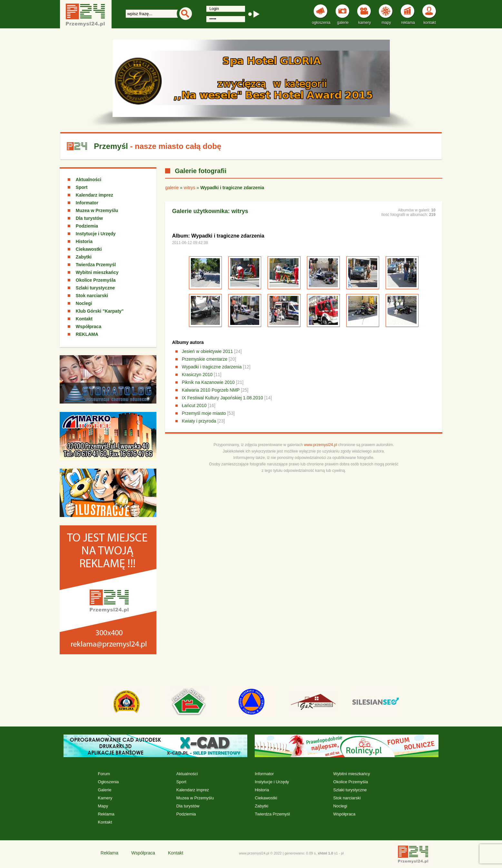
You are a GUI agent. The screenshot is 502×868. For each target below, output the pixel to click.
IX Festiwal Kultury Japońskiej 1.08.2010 (222, 398)
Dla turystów (89, 218)
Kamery (105, 798)
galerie (172, 188)
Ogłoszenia (108, 782)
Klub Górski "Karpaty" (100, 311)
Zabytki (84, 257)
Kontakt (84, 319)
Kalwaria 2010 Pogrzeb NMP (211, 390)
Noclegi (84, 303)
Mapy (103, 806)
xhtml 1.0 (325, 853)
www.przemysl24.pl (321, 445)
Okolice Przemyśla (96, 280)
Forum (104, 774)
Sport (82, 187)
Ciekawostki (89, 249)
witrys (190, 188)
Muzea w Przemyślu (97, 210)
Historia (84, 241)
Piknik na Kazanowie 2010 (208, 382)
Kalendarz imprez (94, 195)
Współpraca (89, 327)
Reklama (106, 814)
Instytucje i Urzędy (96, 234)
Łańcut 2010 (194, 405)
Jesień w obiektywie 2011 (207, 351)
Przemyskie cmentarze (205, 359)
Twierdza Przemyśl (96, 265)
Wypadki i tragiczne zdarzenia (212, 367)
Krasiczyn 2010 (197, 375)
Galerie (104, 790)
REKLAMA (87, 334)
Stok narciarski (92, 296)
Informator (87, 203)
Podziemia (87, 226)
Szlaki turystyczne (95, 288)
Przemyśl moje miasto (204, 413)
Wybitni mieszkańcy (97, 272)
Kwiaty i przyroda (199, 421)
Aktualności (89, 180)
